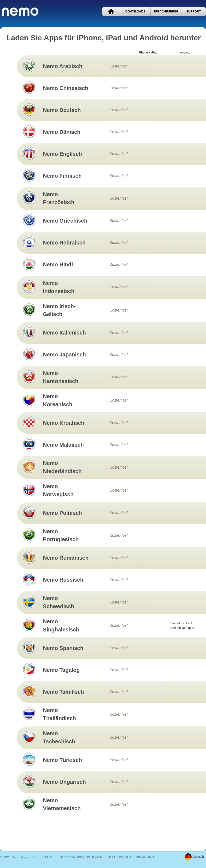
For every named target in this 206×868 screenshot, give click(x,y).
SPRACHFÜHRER (166, 11)
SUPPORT (194, 11)
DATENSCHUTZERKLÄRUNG (131, 857)
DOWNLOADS (135, 11)
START (111, 11)
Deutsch (194, 857)
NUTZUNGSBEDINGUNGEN (81, 857)
